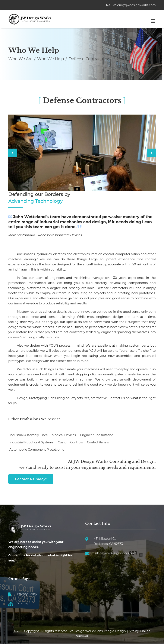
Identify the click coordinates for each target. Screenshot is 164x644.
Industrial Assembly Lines (28, 435)
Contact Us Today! (31, 479)
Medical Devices (64, 435)
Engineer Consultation (97, 435)
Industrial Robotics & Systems (31, 442)
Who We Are (20, 59)
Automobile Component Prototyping (37, 450)
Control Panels (98, 442)
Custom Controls (70, 442)
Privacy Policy (27, 594)
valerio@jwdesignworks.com (131, 5)
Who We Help (51, 59)
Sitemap (23, 603)
